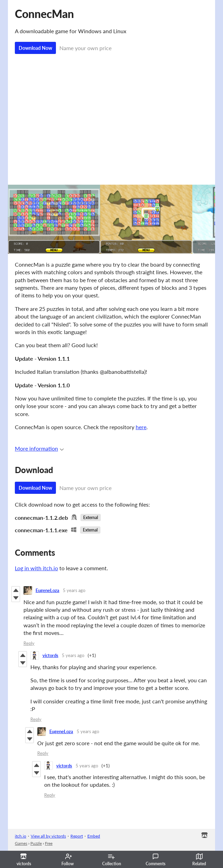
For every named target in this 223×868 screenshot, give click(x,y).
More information (39, 448)
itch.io (21, 836)
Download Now (35, 48)
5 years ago (74, 590)
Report (77, 836)
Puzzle (36, 843)
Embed (94, 836)
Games (21, 843)
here (141, 427)
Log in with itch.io (36, 568)
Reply (29, 643)
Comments (156, 860)
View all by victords (48, 836)
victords (50, 655)
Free (49, 843)
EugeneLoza (47, 590)
